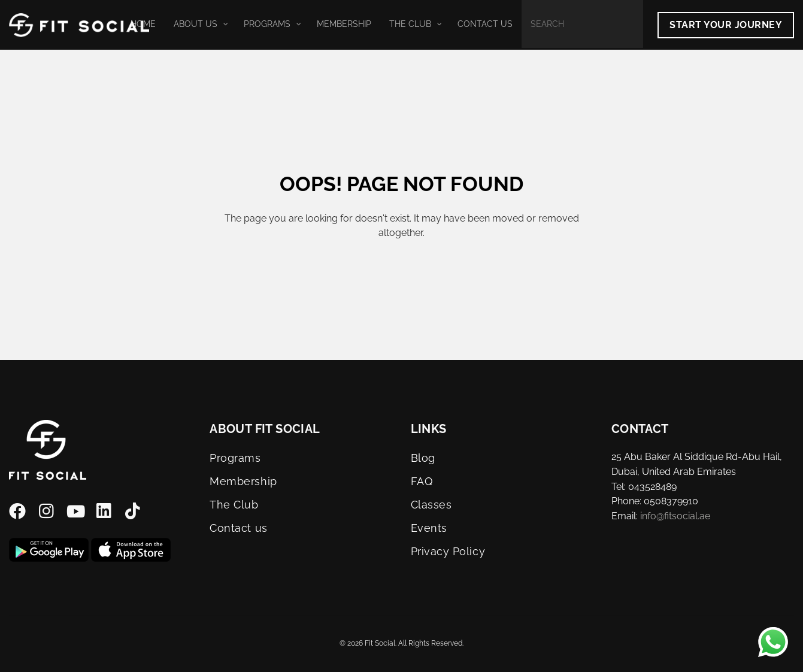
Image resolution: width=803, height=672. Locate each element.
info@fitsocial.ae (675, 516)
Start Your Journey (726, 25)
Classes (431, 505)
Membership (243, 481)
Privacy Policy (448, 551)
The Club (234, 505)
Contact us (238, 528)
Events (429, 528)
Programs (235, 458)
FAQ (422, 481)
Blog (423, 458)
